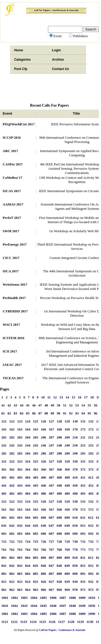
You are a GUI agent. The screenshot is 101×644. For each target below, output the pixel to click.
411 (83, 477)
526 (44, 501)
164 (28, 429)
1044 (34, 606)
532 (91, 501)
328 (59, 461)
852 (91, 566)
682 (12, 534)
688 (59, 534)
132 (91, 421)
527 (51, 501)
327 (51, 461)
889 (67, 574)
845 (36, 566)
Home (19, 50)
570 (75, 509)
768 (59, 550)
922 (12, 582)
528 (59, 501)
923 (20, 582)
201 (4, 437)
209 (67, 437)
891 (83, 574)
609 (67, 517)
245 (36, 445)
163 (20, 429)
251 (83, 445)
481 (4, 493)
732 (91, 542)
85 (28, 413)
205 (36, 437)
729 (67, 542)
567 (51, 509)
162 (12, 429)
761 (4, 550)
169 (67, 429)
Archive (58, 60)
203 (20, 437)
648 (59, 525)
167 (51, 429)
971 (83, 590)
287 (51, 453)
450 (75, 485)
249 (67, 445)
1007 (63, 598)
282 (12, 453)
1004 (34, 598)
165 (36, 429)
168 (59, 429)
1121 (5, 622)
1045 (43, 606)
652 (91, 525)
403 (20, 477)
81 (3, 413)
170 (75, 429)
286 (44, 453)
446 (44, 485)
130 (75, 421)
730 (75, 542)
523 (20, 501)
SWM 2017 (11, 231)
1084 (34, 614)
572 (91, 509)
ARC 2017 (10, 151)
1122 (14, 622)
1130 (90, 622)
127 (51, 421)
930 (75, 582)
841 (4, 566)
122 (12, 421)
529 (67, 501)
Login (56, 50)
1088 (72, 614)
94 (83, 413)
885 (36, 574)
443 (20, 485)
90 (59, 413)
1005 (43, 598)
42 (9, 405)
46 (34, 405)
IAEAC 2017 (12, 365)
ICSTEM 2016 (14, 338)
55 (89, 405)
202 (12, 437)
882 (12, 574)
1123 (24, 622)
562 (12, 509)
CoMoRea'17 (12, 178)
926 (44, 582)
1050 (92, 606)
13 (61, 397)
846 (44, 566)
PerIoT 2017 (12, 218)
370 (75, 469)
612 (91, 517)
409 (67, 477)
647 (51, 525)
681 (4, 534)
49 (52, 405)
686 (44, 534)
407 (51, 477)
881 (4, 574)
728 (59, 542)
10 (43, 397)
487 (51, 493)
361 (4, 469)
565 (36, 509)
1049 (82, 606)
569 (67, 509)
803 (20, 558)
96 (96, 413)
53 (77, 405)
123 (20, 421)
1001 (5, 598)
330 (75, 461)
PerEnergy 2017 (15, 244)
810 (75, 558)
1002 (14, 598)
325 (36, 461)
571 (83, 509)
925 (36, 582)
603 (20, 517)
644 (28, 525)
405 (36, 477)
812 (91, 558)
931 (83, 582)
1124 (33, 622)
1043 (24, 606)
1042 (14, 606)
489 (67, 493)
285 (36, 453)
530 (75, 501)
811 (83, 558)
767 (51, 550)
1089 (82, 614)
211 (83, 437)
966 (44, 590)
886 (44, 574)
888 (59, 574)
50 (59, 405)
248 (59, 445)
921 (4, 582)
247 (51, 445)
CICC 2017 (11, 258)
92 (71, 413)
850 (75, 566)
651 (83, 525)
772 (91, 550)
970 (75, 590)
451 (83, 485)
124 (28, 421)
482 (12, 493)
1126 (52, 622)
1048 (72, 606)
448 (59, 485)
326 (44, 461)
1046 (53, 606)
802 (12, 558)
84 (22, 413)
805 (36, 558)
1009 (82, 598)
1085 (43, 614)
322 (12, 461)
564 (28, 509)
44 (22, 405)
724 (28, 542)
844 (28, 566)
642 (12, 525)
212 (91, 437)
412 (91, 477)
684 (28, 534)
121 (4, 421)
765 (36, 550)
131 (83, 421)
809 (67, 558)
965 (36, 590)
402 (12, 477)
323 (20, 461)
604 (28, 517)
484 (28, 493)
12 (55, 397)
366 (44, 469)
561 (4, 509)
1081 (5, 614)
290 (75, 453)
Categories (23, 60)
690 (75, 534)
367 (51, 469)
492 (91, 493)
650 (75, 525)
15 (74, 397)
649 (67, 525)
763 (20, 550)
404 (28, 477)
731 (83, 542)
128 (59, 421)
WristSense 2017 (15, 284)
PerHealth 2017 (14, 298)
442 (12, 485)
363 (20, 469)
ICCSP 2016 (12, 137)
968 (59, 590)
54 (83, 405)
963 (20, 590)
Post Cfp (21, 69)
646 (44, 525)
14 (67, 397)
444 (28, 485)
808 (59, 558)
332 (91, 461)
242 (12, 445)
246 (44, 445)
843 (20, 566)
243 (20, 445)
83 (15, 413)
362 (12, 469)
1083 (24, 614)
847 (51, 566)
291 (83, 453)
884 (28, 574)
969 (67, 590)
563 (20, 509)
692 (91, 534)
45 (28, 405)
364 (28, 469)
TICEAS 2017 (13, 378)
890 (75, 574)
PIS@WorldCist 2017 (19, 124)
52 (71, 405)
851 (83, 566)
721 (4, 542)
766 (44, 550)
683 (20, 534)
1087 (63, 614)
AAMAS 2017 (13, 204)
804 (28, 558)
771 (83, 550)
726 (44, 542)
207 (51, 437)
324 (28, 461)
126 (44, 421)
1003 (24, 598)
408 (59, 477)
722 (12, 542)
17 (86, 397)
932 (91, 582)
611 (83, 517)
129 (67, 421)
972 (91, 590)
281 (4, 453)
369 (67, 469)
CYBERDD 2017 (15, 311)
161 (4, 429)
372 (91, 469)
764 (28, 550)
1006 (53, 598)
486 (44, 493)
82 (9, 413)
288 (59, 453)
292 (91, 453)
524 (28, 501)
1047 (63, 606)
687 (51, 534)
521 (4, 501)
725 (36, 542)
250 (75, 445)
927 (51, 582)
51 (65, 405)
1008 (72, 598)
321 (4, 461)
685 (36, 534)
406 (44, 477)
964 (28, 590)
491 (83, 493)
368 (59, 469)
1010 (92, 598)
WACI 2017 (11, 325)
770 (75, 550)
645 (36, 525)
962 (12, 590)
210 (75, 437)
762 (12, 550)
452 (91, 485)
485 (36, 493)
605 (36, 517)
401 (4, 477)
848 (59, 566)
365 (36, 469)
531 (83, 501)
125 (36, 421)
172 (91, 429)
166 (44, 429)
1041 (5, 606)
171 (83, 429)
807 (51, 558)
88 (46, 413)
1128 (71, 622)
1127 (61, 622)
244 (28, 445)
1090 (92, 614)
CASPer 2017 (13, 164)
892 (91, 574)
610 (75, 517)
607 (51, 517)
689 (67, 534)
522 (12, 501)
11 (49, 397)
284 (28, 453)
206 (44, 437)
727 (51, 542)
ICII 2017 (10, 351)
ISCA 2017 (11, 271)
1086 (53, 614)
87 (40, 413)
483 (20, 493)
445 (36, 485)
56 (96, 405)
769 (67, 550)
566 (44, 509)
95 (89, 413)
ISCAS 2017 (12, 191)
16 (80, 397)
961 (4, 590)
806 (44, 558)
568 (59, 509)
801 (4, 558)
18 (92, 397)
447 (51, 485)
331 (83, 461)
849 (67, 566)
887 (51, 574)
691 (83, 534)
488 (59, 493)
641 (4, 525)
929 (67, 582)
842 (12, 566)
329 (67, 461)
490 (75, 493)
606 (44, 517)
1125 (42, 622)
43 (15, 405)
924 (28, 582)
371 (83, 469)
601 (4, 517)
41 (3, 405)
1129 (80, 622)
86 (34, 413)
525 (36, 501)
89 (52, 413)
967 (51, 590)
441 (4, 485)
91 (65, 413)
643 (20, 525)
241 (4, 445)
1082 (14, 614)
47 (40, 405)
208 (59, 437)
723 (20, 542)
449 (67, 485)
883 (20, 574)
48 (46, 405)
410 (75, 477)
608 (59, 517)
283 (20, 453)
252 (91, 445)
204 (28, 437)
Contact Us (60, 69)
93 (77, 413)
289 (67, 453)
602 (12, 517)
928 (59, 582)
